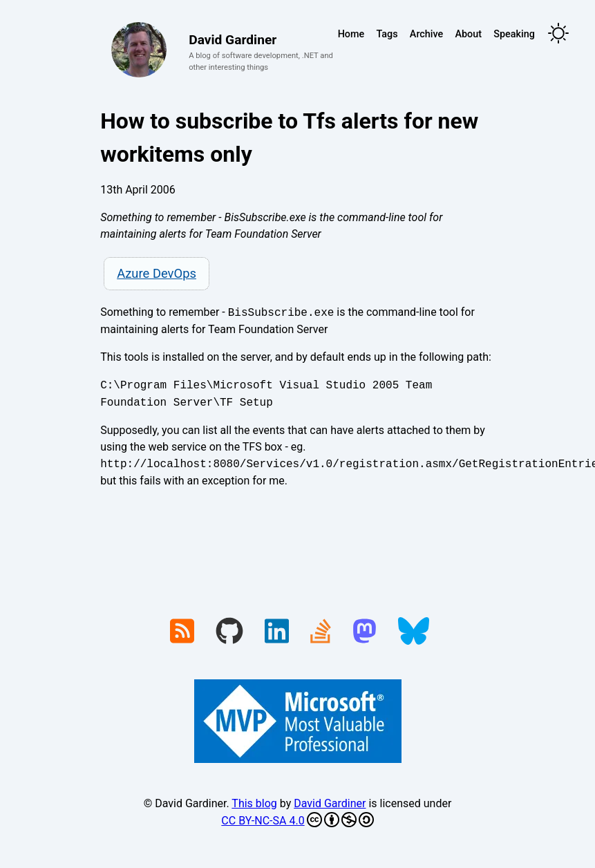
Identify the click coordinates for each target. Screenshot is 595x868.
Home (351, 34)
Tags (387, 34)
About (468, 34)
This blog (254, 803)
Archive (426, 34)
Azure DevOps (157, 273)
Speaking (514, 34)
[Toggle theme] (558, 34)
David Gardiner (330, 803)
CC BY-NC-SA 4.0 (297, 820)
